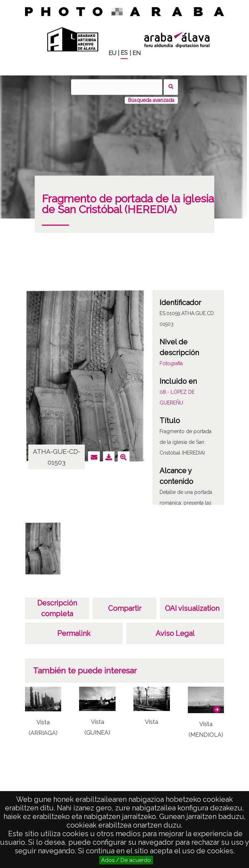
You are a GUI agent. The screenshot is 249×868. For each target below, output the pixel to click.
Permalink (74, 633)
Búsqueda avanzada (151, 100)
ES (124, 53)
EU (112, 53)
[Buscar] (117, 87)
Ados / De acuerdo (126, 860)
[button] (217, 710)
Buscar (171, 87)
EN (136, 53)
